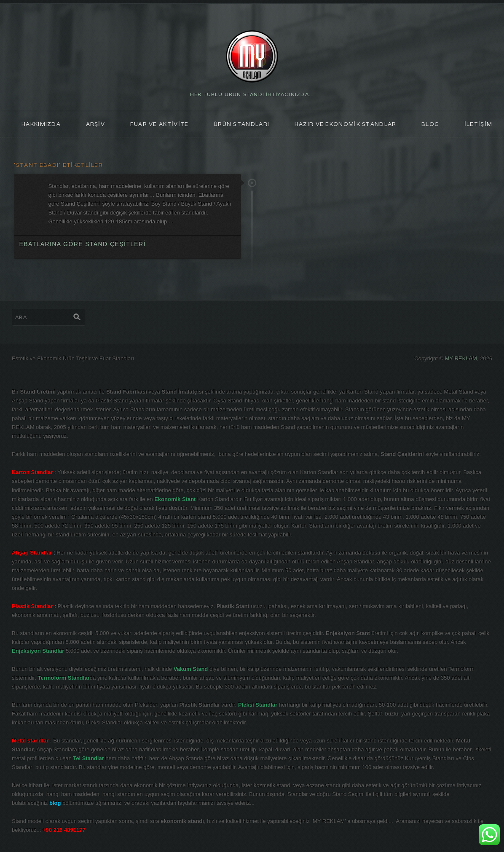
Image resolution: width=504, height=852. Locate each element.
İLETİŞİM (478, 124)
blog (430, 124)
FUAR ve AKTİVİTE (160, 124)
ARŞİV (96, 124)
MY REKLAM (461, 358)
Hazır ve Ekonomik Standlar (346, 124)
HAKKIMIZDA (41, 124)
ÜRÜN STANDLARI (241, 124)
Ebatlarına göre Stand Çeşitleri (82, 244)
